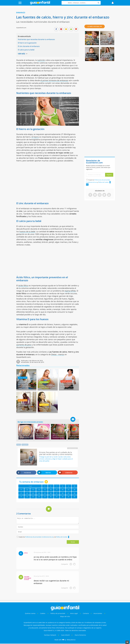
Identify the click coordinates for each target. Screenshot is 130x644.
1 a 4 (30, 486)
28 (63, 493)
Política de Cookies (62, 537)
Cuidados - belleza (66, 381)
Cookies (43, 613)
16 (51, 490)
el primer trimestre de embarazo (54, 80)
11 (21, 490)
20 (74, 490)
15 (45, 490)
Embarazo (21, 13)
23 (33, 493)
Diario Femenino (80, 635)
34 (39, 497)
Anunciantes (98, 613)
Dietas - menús (58, 354)
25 (45, 493)
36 (51, 497)
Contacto (86, 613)
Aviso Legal (74, 613)
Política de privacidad (58, 613)
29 (68, 493)
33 (33, 497)
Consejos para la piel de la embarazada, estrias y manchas (68, 386)
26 (51, 493)
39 (68, 497)
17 (57, 490)
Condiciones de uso (48, 537)
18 (63, 490)
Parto (19, 445)
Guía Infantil (65, 635)
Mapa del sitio (65, 616)
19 (68, 490)
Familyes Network (50, 635)
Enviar (73, 542)
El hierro (35, 137)
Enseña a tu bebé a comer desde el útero (47, 386)
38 (63, 497)
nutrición (41, 60)
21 (21, 493)
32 (27, 497)
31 (21, 497)
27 (57, 493)
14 (39, 490)
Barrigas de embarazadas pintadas (30, 422)
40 (74, 497)
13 (33, 490)
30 (74, 493)
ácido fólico (23, 286)
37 (57, 497)
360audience (71, 640)
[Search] (98, 3)
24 (39, 493)
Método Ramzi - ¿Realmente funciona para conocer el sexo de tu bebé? (107, 56)
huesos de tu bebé (27, 231)
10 (74, 486)
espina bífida (70, 291)
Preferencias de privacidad (33, 537)
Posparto (25, 445)
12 (27, 490)
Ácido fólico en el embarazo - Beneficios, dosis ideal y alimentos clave (24, 384)
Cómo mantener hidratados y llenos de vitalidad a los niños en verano (92, 39)
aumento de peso (24, 345)
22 (27, 493)
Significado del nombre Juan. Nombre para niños (92, 57)
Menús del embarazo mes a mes (47, 409)
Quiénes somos (30, 613)
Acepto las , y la (43, 537)
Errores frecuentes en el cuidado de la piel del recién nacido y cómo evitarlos (107, 39)
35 (45, 497)
